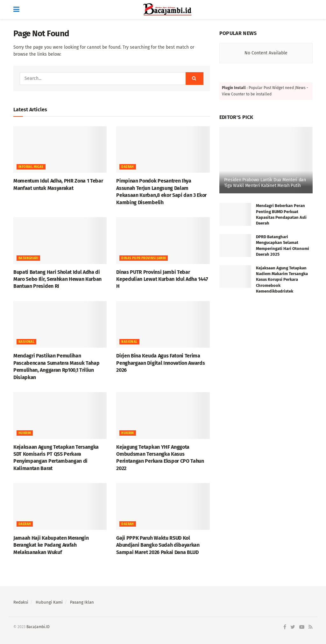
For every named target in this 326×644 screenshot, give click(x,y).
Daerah (128, 167)
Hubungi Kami (49, 602)
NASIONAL (26, 342)
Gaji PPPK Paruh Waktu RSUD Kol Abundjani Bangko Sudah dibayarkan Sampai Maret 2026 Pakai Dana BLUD (158, 545)
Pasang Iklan (82, 602)
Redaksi (21, 602)
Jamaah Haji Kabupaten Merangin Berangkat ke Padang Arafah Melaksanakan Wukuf (52, 545)
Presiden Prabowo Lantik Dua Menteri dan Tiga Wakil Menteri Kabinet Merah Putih (265, 183)
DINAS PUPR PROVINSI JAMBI (144, 258)
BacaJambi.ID (38, 627)
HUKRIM (25, 433)
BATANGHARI (28, 258)
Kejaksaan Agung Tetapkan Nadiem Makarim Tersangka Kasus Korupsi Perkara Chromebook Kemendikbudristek (282, 280)
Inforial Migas (31, 167)
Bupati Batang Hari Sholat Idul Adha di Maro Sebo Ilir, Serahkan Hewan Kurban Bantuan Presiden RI (57, 279)
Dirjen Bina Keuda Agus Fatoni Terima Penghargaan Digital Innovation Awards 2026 (160, 363)
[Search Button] (195, 79)
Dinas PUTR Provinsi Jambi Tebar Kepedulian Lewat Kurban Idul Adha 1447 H (162, 279)
